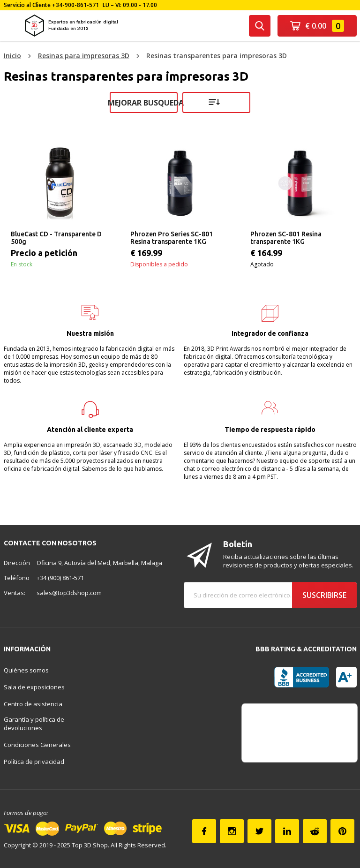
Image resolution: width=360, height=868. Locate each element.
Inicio (12, 56)
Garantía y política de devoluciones (34, 724)
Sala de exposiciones (34, 687)
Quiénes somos (26, 670)
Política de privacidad (34, 762)
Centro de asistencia (33, 704)
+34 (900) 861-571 (60, 578)
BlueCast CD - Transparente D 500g (56, 238)
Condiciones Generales (37, 745)
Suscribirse (324, 595)
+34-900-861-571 (75, 5)
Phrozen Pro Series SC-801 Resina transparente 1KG (172, 238)
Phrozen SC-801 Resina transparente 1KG (286, 238)
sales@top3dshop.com (69, 593)
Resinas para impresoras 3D (84, 56)
